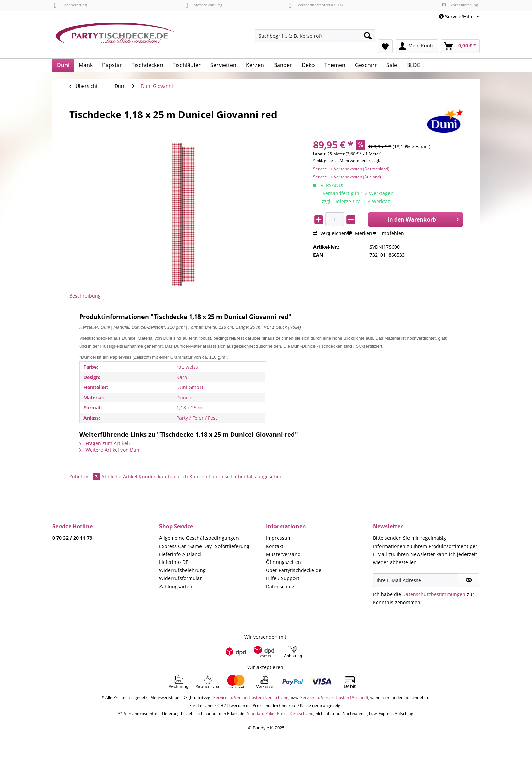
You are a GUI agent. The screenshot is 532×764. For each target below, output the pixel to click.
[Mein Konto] (417, 46)
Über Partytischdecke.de (294, 570)
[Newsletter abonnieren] (469, 580)
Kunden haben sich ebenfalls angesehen (236, 476)
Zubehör (85, 476)
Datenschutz (280, 586)
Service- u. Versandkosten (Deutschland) (351, 169)
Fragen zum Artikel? (105, 443)
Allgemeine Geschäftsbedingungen (199, 538)
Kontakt (275, 546)
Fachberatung (70, 5)
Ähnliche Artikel (119, 476)
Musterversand (283, 554)
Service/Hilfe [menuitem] (457, 16)
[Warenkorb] (460, 46)
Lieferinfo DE (174, 562)
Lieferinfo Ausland (180, 554)
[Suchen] (368, 36)
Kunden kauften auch (163, 476)
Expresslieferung (460, 5)
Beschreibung (85, 296)
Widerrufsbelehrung (182, 570)
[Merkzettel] (385, 46)
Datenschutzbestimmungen (434, 594)
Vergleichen (330, 233)
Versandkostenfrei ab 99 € (316, 5)
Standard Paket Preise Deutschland (280, 714)
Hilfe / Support (283, 578)
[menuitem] (315, 39)
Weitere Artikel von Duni (110, 450)
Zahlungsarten (176, 586)
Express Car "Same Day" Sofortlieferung (204, 546)
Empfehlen (388, 233)
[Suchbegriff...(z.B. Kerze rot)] (315, 36)
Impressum (279, 538)
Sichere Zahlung (204, 5)
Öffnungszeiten (283, 562)
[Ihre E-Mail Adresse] (416, 580)
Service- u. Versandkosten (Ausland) (347, 177)
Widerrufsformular (180, 578)
